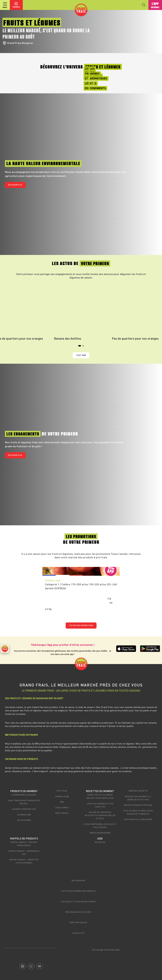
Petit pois (62, 791)
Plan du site (78, 933)
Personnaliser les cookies (78, 912)
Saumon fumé (24, 815)
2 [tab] (84, 347)
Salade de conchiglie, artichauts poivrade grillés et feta (100, 815)
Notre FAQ (100, 842)
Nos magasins (78, 880)
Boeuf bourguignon (100, 833)
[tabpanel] (81, 311)
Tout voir (81, 355)
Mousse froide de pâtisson (138, 805)
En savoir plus (15, 185)
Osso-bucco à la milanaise (138, 819)
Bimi (62, 802)
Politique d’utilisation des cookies (78, 902)
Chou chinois (62, 807)
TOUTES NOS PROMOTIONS (81, 625)
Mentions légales (78, 922)
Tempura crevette (138, 791)
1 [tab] (80, 347)
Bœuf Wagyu (62, 813)
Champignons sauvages (24, 795)
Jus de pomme (24, 820)
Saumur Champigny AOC (24, 809)
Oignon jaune (62, 796)
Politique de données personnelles (78, 891)
